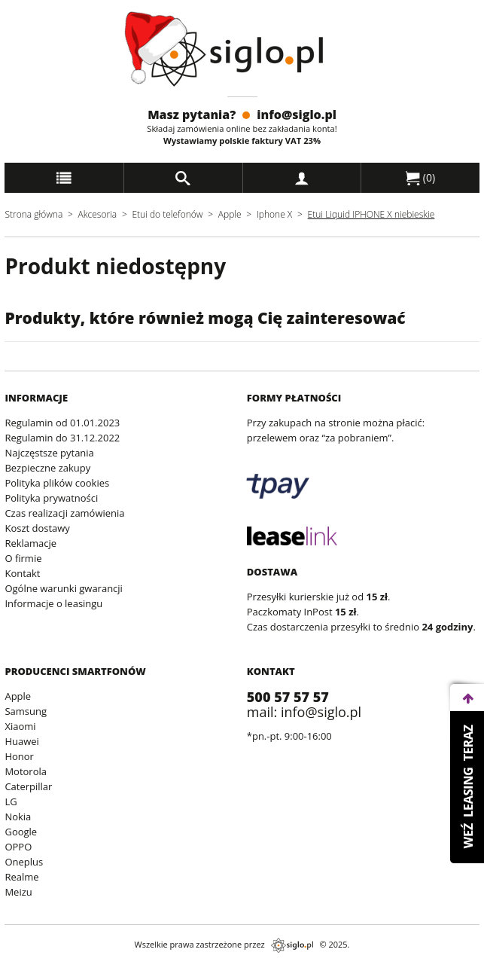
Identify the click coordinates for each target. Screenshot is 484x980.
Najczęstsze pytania (49, 453)
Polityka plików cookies (57, 483)
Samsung (26, 711)
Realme (21, 877)
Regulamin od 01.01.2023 (62, 423)
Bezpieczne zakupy (47, 468)
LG (11, 801)
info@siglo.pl (297, 114)
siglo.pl (292, 945)
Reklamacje (30, 543)
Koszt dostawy (37, 528)
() (421, 178)
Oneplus (24, 862)
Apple (230, 214)
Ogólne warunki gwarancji (63, 588)
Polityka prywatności (51, 498)
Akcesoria (98, 214)
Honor (19, 756)
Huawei (21, 741)
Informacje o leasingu (53, 603)
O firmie (23, 558)
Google (21, 832)
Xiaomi (20, 726)
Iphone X (274, 214)
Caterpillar (28, 786)
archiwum (24, 973)
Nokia (18, 817)
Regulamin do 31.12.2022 (62, 438)
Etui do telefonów (167, 214)
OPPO (18, 847)
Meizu (18, 892)
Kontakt (22, 573)
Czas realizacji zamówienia (64, 513)
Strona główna (33, 214)
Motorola (26, 771)
